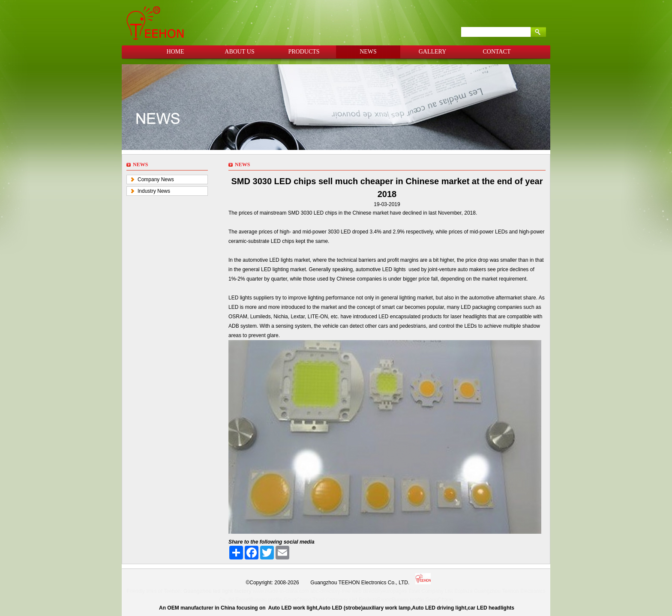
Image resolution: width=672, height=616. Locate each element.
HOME (175, 52)
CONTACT (497, 52)
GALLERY (433, 52)
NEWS (368, 52)
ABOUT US (239, 52)
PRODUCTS (304, 52)
